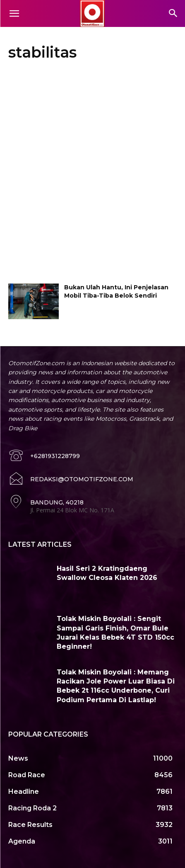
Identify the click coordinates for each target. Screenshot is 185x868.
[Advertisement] (92, 174)
